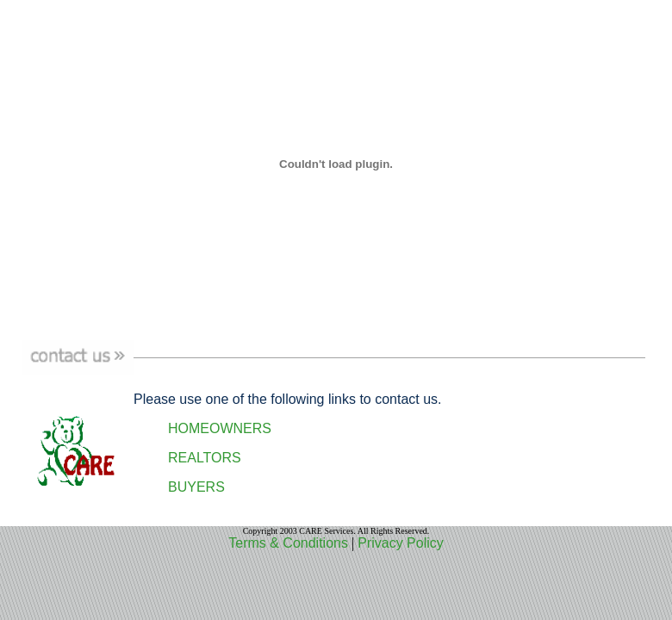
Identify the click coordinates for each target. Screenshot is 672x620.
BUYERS (196, 487)
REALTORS (205, 458)
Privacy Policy (401, 543)
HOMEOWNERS (220, 428)
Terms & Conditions (288, 543)
